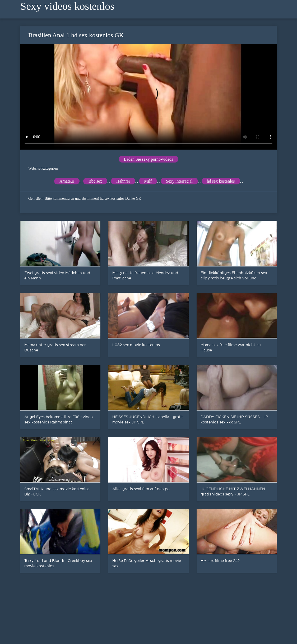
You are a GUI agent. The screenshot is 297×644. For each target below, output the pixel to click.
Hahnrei (123, 181)
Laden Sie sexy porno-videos (148, 159)
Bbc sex (95, 181)
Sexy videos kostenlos (67, 6)
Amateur (67, 181)
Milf (148, 181)
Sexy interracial (179, 181)
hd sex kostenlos (221, 181)
